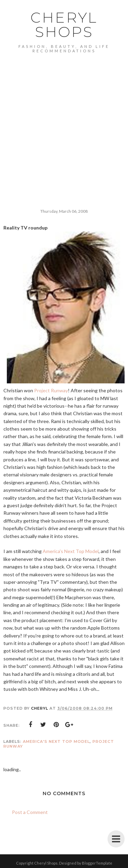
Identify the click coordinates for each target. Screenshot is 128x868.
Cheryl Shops (64, 25)
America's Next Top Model (71, 551)
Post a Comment (30, 812)
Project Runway (51, 390)
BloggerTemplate (97, 863)
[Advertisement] (64, 121)
